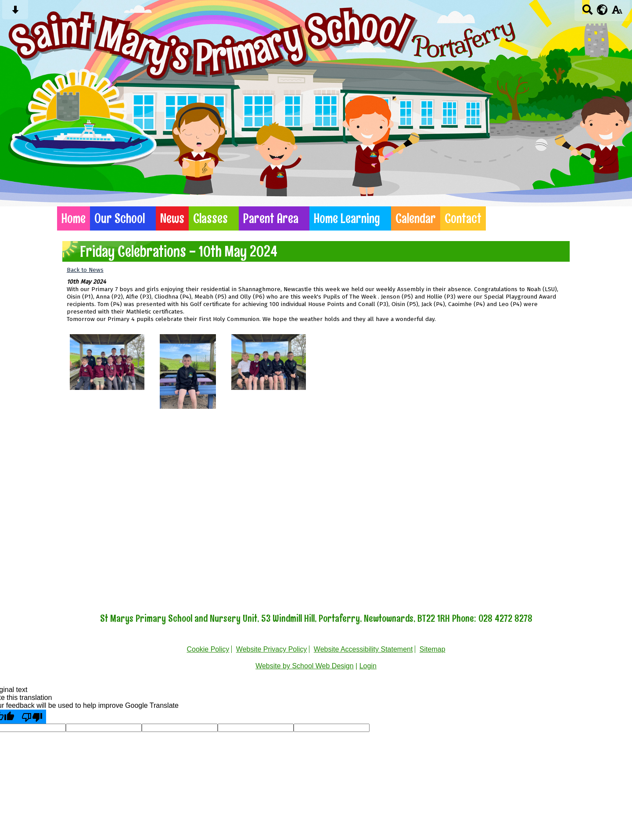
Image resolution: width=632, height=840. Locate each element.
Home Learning (347, 218)
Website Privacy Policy (272, 649)
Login (368, 666)
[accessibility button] (617, 13)
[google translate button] (602, 10)
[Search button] (587, 13)
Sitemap (433, 649)
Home (74, 218)
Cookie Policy (208, 649)
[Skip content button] (15, 13)
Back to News (85, 270)
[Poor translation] (32, 717)
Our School (120, 218)
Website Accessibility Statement (363, 649)
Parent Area (271, 218)
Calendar (416, 218)
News (172, 218)
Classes (210, 218)
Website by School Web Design (305, 666)
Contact (463, 218)
